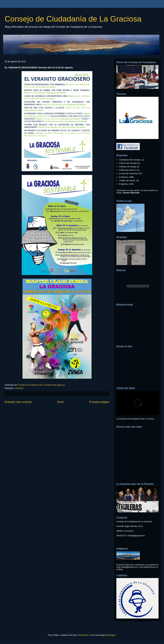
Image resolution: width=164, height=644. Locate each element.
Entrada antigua (99, 402)
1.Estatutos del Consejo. (130, 160)
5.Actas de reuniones (128, 173)
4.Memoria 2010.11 (128, 170)
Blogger (112, 635)
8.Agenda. (123, 184)
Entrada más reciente (18, 402)
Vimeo (151, 419)
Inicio (60, 402)
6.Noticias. (19, 388)
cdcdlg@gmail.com (136, 536)
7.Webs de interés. (127, 181)
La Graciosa (122, 419)
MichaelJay (83, 635)
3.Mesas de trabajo (128, 167)
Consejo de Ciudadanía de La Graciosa (73, 19)
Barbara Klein (139, 419)
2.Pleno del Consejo (128, 163)
